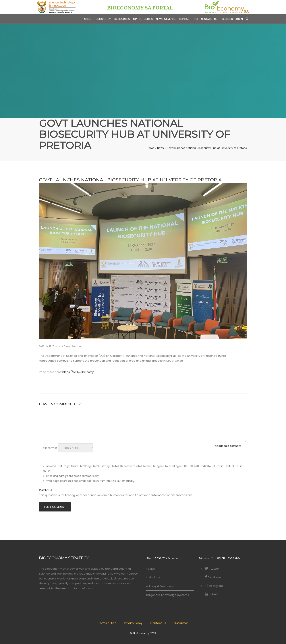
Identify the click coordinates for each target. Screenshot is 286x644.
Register (227, 19)
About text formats (228, 446)
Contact (185, 19)
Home (151, 148)
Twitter (212, 569)
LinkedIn (212, 594)
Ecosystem (103, 19)
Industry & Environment (161, 586)
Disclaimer (181, 623)
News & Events (166, 19)
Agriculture (153, 577)
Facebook (213, 577)
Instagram (214, 586)
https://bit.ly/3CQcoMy (78, 372)
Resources (122, 19)
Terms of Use (107, 623)
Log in (239, 19)
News (161, 148)
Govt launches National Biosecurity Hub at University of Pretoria (207, 148)
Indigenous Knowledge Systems (167, 595)
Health (150, 569)
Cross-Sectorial (73, 346)
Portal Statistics (206, 19)
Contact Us (158, 623)
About (88, 19)
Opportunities (143, 19)
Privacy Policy (133, 623)
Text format (49, 448)
